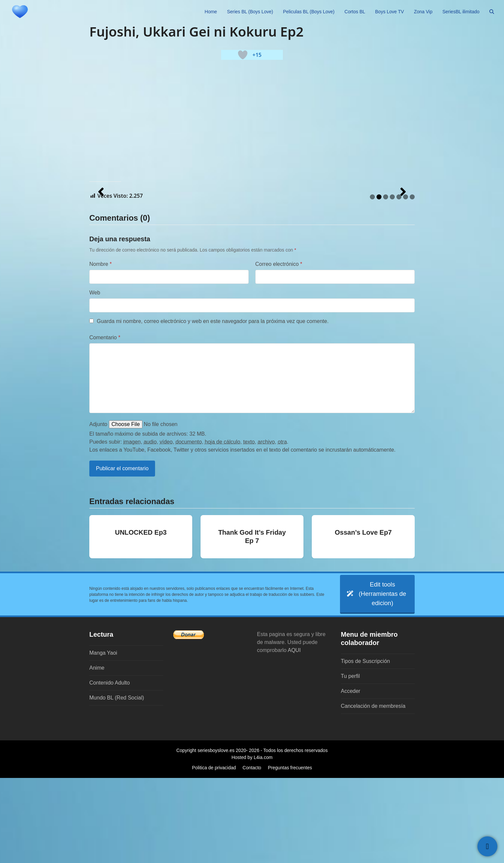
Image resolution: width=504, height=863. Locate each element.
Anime (97, 753)
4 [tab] (392, 280)
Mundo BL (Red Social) (117, 783)
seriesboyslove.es (216, 835)
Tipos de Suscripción (366, 746)
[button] (492, 12)
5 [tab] (399, 280)
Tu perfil (350, 761)
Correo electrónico (279, 347)
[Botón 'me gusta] (243, 55)
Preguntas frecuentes (290, 853)
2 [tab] (379, 280)
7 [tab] (412, 280)
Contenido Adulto (110, 768)
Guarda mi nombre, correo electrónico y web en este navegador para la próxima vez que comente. (212, 404)
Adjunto (98, 507)
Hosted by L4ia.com (252, 842)
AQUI (294, 735)
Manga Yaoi (103, 738)
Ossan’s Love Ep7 (363, 615)
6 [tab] (406, 280)
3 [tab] (386, 280)
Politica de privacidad (214, 853)
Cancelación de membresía (373, 791)
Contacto (252, 853)
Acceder (351, 776)
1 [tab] (372, 280)
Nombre (101, 347)
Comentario (105, 420)
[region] (252, 233)
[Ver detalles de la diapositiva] (156, 233)
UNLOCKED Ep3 (141, 615)
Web (95, 375)
